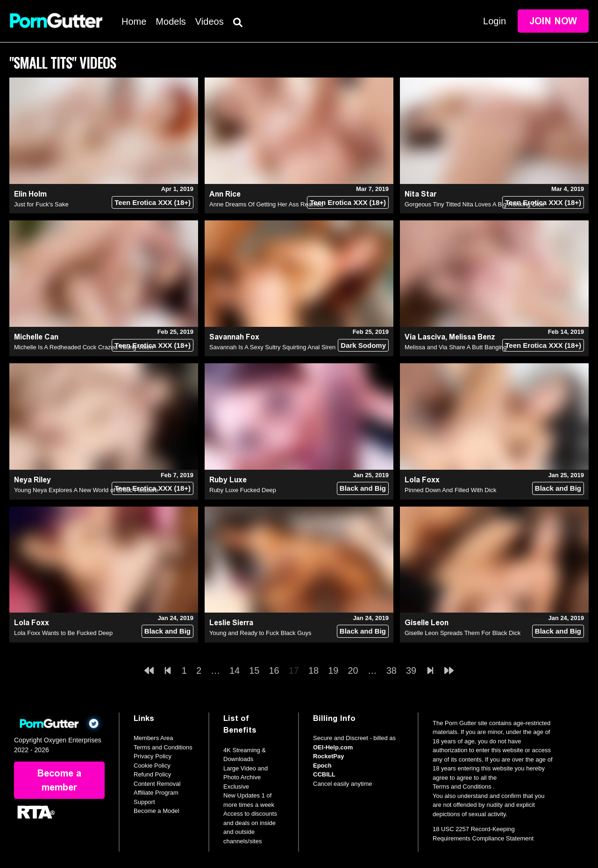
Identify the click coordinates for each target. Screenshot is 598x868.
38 (392, 670)
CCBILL (324, 774)
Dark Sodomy (363, 345)
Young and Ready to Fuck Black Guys (260, 633)
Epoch (322, 766)
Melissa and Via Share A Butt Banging (456, 347)
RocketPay (328, 756)
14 (235, 670)
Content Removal (157, 784)
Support (144, 802)
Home (134, 21)
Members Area (153, 738)
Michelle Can (36, 337)
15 (254, 670)
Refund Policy (152, 774)
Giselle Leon (427, 623)
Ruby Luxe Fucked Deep (243, 490)
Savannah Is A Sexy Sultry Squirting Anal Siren (272, 347)
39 (411, 670)
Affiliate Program (156, 793)
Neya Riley (32, 480)
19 (333, 670)
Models (171, 21)
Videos (210, 21)
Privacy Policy (153, 756)
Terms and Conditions (163, 747)
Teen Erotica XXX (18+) (153, 202)
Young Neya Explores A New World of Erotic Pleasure (86, 490)
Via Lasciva (425, 337)
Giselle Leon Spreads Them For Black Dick (463, 633)
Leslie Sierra (231, 623)
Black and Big (363, 488)
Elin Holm (30, 194)
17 (294, 670)
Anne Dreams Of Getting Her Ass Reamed (266, 204)
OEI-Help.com (333, 747)
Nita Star (420, 194)
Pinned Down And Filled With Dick (451, 490)
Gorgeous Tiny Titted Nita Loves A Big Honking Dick (474, 204)
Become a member (59, 780)
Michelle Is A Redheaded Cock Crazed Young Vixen (84, 347)
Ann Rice (225, 194)
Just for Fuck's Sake (41, 204)
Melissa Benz (472, 337)
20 (353, 670)
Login (495, 21)
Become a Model (157, 811)
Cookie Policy (152, 766)
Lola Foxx (422, 480)
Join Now (553, 21)
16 (274, 670)
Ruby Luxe (228, 480)
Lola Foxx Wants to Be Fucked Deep (63, 633)
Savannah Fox (234, 337)
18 (313, 670)
